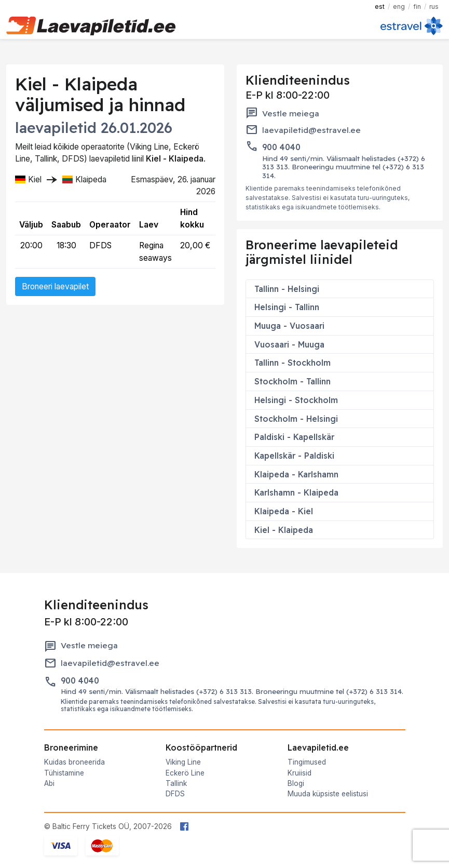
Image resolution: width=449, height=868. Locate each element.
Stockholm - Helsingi (296, 419)
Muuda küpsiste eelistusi (328, 794)
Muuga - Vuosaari (289, 326)
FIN (417, 6)
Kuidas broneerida (74, 762)
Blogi (296, 783)
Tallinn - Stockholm (292, 363)
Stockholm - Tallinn (292, 381)
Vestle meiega (291, 113)
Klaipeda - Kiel (284, 511)
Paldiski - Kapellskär (294, 437)
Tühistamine (64, 773)
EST (380, 6)
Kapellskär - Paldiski (294, 456)
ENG (399, 6)
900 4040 (281, 147)
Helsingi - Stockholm (296, 400)
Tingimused (307, 762)
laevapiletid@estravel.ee (311, 130)
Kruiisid (300, 773)
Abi (49, 783)
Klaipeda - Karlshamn (296, 474)
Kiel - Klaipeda (284, 530)
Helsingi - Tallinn (287, 307)
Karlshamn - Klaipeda (296, 492)
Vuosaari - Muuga (289, 344)
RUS (434, 6)
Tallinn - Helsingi (287, 289)
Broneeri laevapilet (55, 286)
